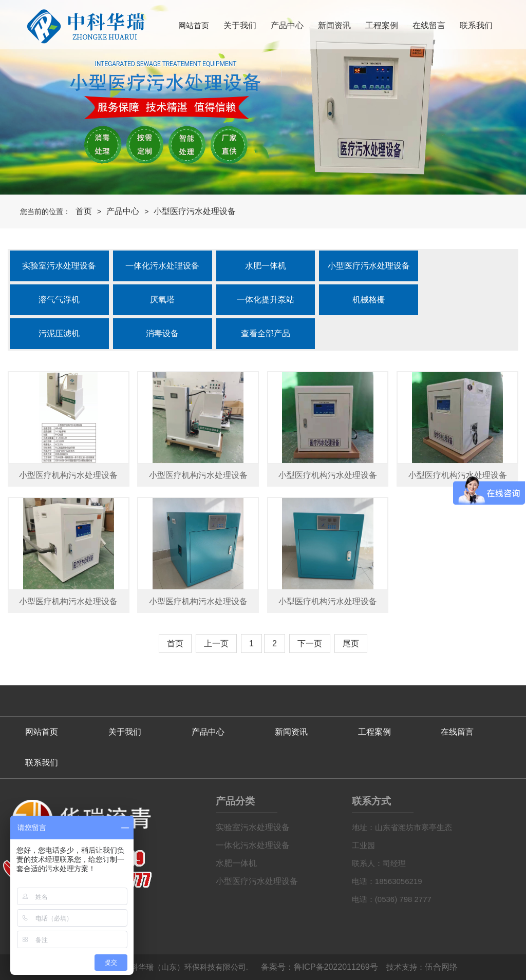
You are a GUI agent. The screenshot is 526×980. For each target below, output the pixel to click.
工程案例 (382, 25)
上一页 (216, 643)
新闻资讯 (334, 25)
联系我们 (476, 25)
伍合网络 (441, 967)
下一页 (310, 643)
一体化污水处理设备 (253, 845)
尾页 (351, 643)
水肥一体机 (236, 863)
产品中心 (287, 25)
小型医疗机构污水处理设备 (68, 475)
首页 (84, 211)
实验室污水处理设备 (253, 827)
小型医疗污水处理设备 (195, 211)
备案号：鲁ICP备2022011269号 (320, 967)
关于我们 (240, 25)
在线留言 (429, 25)
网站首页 (194, 25)
